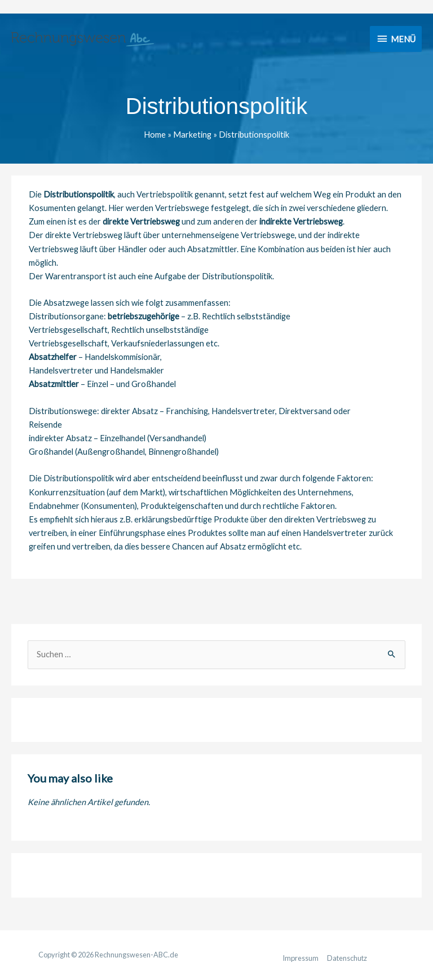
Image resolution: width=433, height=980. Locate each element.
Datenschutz (347, 958)
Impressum (301, 958)
